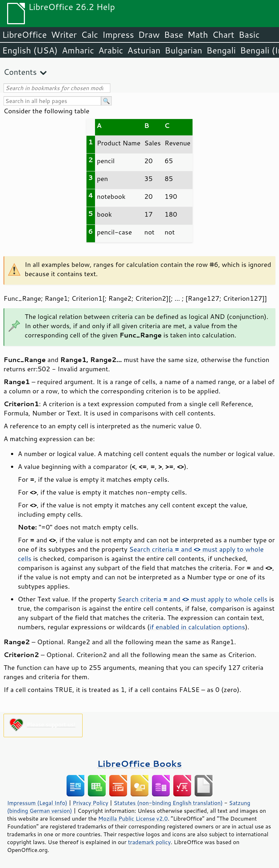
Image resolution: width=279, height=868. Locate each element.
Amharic (78, 50)
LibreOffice (24, 35)
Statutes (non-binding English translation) (168, 803)
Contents (20, 72)
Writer (64, 35)
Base (174, 35)
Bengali (221, 50)
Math (198, 35)
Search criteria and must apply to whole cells (193, 599)
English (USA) (30, 50)
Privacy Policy (90, 803)
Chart (223, 35)
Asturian (144, 50)
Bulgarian (183, 50)
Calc (90, 35)
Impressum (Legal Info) (37, 803)
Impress (118, 35)
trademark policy (149, 842)
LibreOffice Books (139, 763)
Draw (149, 35)
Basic (249, 35)
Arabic (111, 50)
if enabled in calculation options (197, 627)
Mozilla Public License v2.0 (133, 818)
